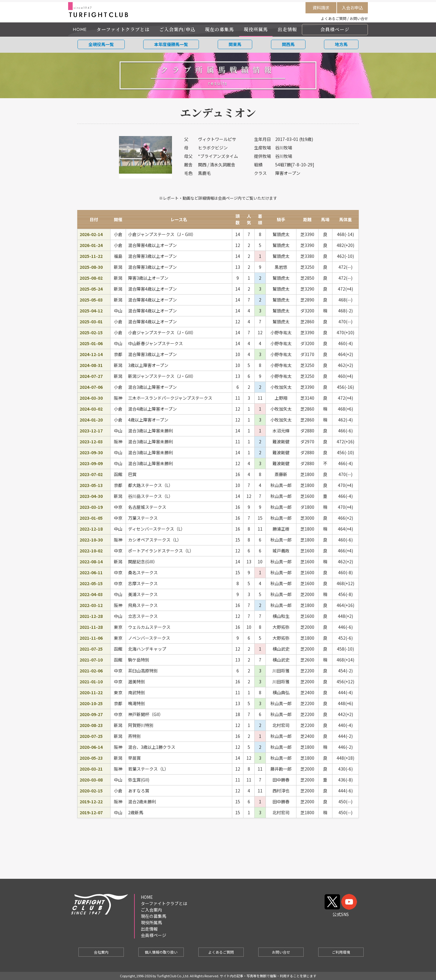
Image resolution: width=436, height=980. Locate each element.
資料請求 (321, 8)
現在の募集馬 (220, 29)
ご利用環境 (341, 952)
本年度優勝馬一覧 (171, 44)
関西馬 (288, 44)
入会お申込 (352, 8)
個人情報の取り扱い (161, 952)
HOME (80, 29)
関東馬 (235, 44)
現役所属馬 (256, 29)
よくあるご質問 (334, 18)
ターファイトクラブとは (123, 29)
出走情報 (287, 29)
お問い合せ (359, 18)
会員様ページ (335, 29)
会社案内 (101, 952)
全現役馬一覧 (101, 44)
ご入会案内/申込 (177, 29)
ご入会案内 (151, 910)
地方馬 (341, 44)
